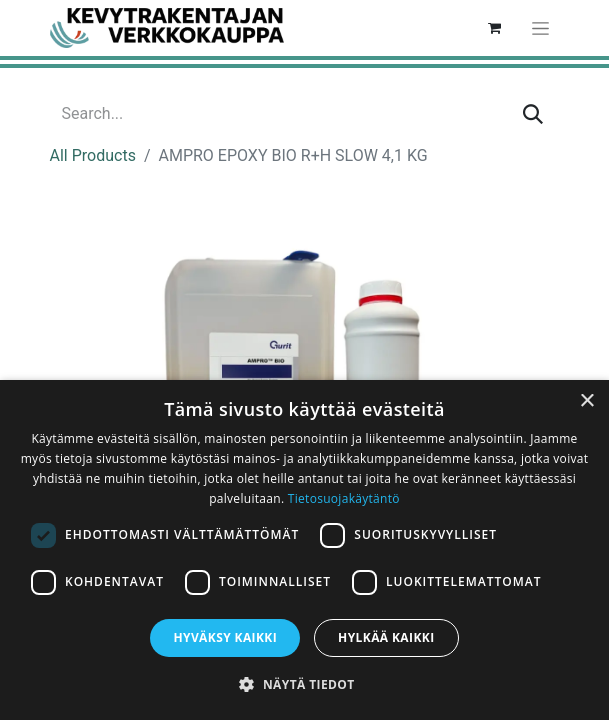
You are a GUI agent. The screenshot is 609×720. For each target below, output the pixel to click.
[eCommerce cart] (495, 28)
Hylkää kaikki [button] (386, 637)
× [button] (586, 401)
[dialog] (304, 550)
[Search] (533, 114)
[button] (304, 684)
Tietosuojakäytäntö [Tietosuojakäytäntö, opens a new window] (344, 498)
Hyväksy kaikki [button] (225, 637)
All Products (93, 155)
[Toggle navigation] (540, 28)
